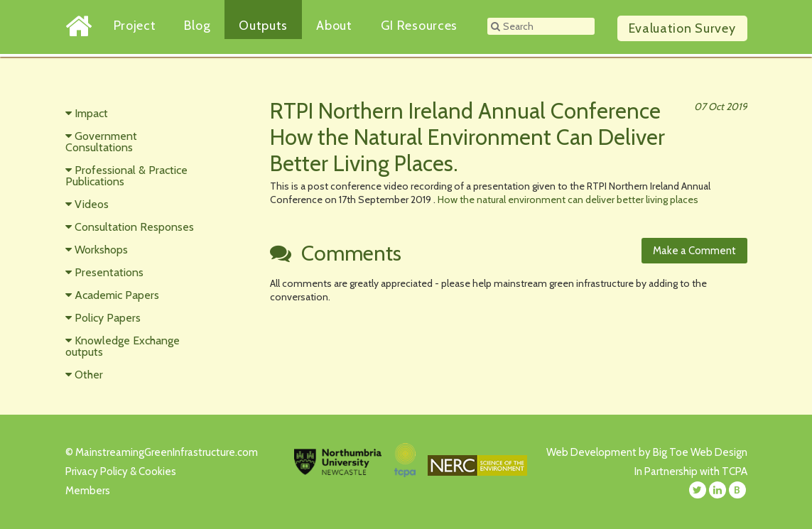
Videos (92, 204)
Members (88, 491)
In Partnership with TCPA (691, 471)
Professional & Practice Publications (126, 176)
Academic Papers (117, 295)
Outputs (263, 26)
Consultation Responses (134, 227)
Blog (197, 26)
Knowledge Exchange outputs (123, 346)
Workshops (101, 250)
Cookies (157, 471)
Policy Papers (108, 318)
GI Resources (419, 26)
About (334, 26)
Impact (91, 113)
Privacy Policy (97, 471)
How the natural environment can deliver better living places (568, 200)
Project (135, 26)
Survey (682, 28)
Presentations (109, 272)
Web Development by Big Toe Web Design (647, 452)
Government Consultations (101, 142)
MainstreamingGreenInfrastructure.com (167, 452)
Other (89, 375)
